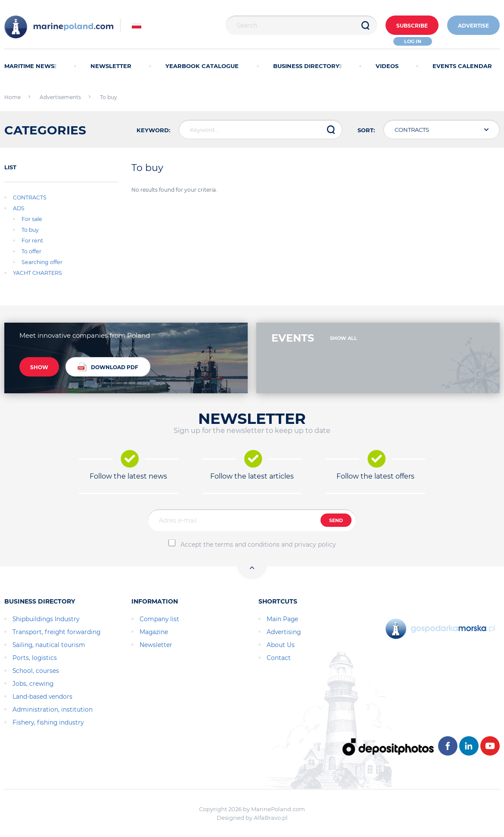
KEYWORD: (153, 130)
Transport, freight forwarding (56, 632)
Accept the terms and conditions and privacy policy (258, 545)
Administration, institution (53, 709)
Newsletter (156, 645)
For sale (32, 219)
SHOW (39, 367)
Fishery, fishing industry (48, 722)
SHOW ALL (344, 338)
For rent (32, 241)
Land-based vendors (42, 697)
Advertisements (60, 97)
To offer (31, 251)
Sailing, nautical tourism (49, 645)
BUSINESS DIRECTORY (307, 66)
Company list (159, 619)
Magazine (154, 632)
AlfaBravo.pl (271, 818)
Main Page (282, 619)
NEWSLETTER (111, 66)
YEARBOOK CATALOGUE (202, 66)
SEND (336, 520)
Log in (413, 41)
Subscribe (412, 26)
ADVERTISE (473, 26)
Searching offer (42, 262)
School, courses (36, 671)
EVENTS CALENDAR (462, 66)
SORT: (366, 130)
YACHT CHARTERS (37, 273)
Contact (279, 658)
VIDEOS (387, 66)
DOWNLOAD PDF (108, 367)
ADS (19, 208)
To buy (30, 230)
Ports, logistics (35, 658)
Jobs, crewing (33, 684)
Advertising (284, 632)
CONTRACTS (30, 198)
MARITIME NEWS (30, 66)
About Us (281, 645)
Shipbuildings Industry (46, 619)
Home (12, 97)
